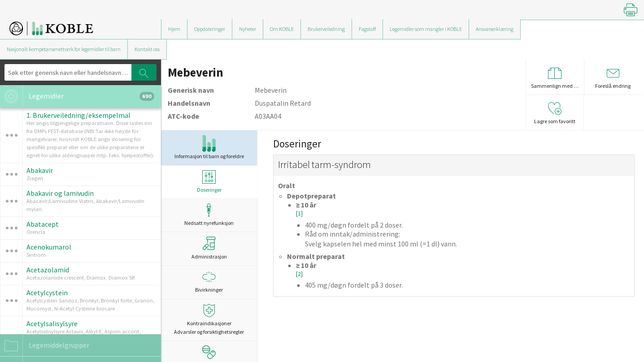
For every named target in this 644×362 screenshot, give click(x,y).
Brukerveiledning (326, 29)
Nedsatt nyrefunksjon (209, 215)
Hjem (174, 29)
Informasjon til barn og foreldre (209, 147)
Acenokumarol (49, 247)
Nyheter (248, 29)
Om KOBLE (282, 29)
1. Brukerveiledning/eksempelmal (78, 115)
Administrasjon (209, 248)
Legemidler (77, 96)
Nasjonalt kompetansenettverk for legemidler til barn (64, 49)
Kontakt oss (147, 49)
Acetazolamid (48, 270)
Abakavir (40, 170)
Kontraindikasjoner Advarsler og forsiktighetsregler (209, 319)
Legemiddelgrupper (45, 345)
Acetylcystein (47, 293)
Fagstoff (367, 29)
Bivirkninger (209, 282)
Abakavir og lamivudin (60, 193)
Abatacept (43, 224)
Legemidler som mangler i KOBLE (426, 29)
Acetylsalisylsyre (52, 323)
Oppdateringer (210, 29)
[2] (299, 274)
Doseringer (209, 182)
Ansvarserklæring (495, 29)
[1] (299, 213)
